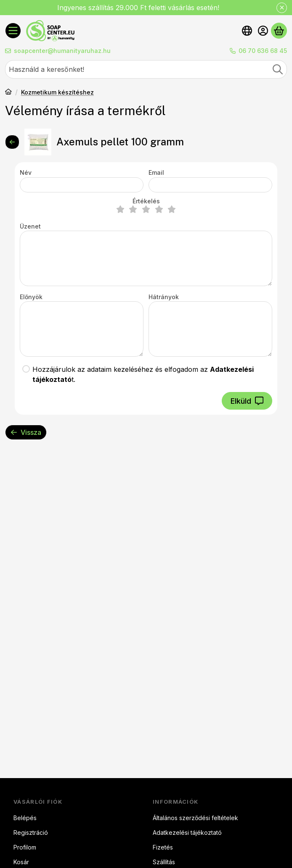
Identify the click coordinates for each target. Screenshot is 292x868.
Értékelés (146, 201)
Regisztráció (31, 832)
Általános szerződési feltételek (195, 818)
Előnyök (31, 297)
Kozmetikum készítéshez (57, 92)
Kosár (21, 862)
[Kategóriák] (13, 31)
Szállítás (164, 862)
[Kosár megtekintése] (279, 31)
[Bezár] (282, 8)
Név (26, 172)
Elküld (247, 401)
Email (156, 172)
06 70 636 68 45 (263, 51)
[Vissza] (12, 142)
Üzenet (30, 226)
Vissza (26, 432)
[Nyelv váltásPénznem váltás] (247, 31)
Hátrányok (164, 297)
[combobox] (146, 69)
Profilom (25, 847)
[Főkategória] (8, 92)
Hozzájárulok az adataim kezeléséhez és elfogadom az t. (143, 374)
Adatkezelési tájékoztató (187, 832)
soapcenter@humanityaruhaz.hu (62, 51)
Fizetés (163, 847)
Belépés (25, 818)
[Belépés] (263, 31)
